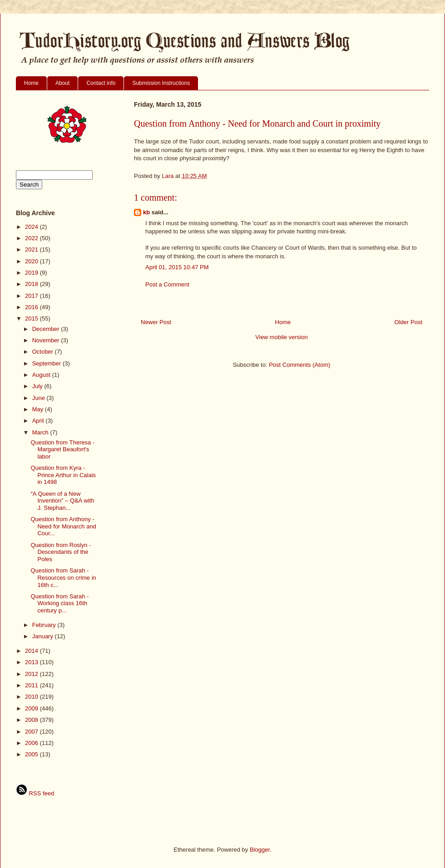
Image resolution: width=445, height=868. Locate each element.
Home (31, 83)
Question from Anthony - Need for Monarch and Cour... (63, 526)
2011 (32, 685)
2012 (32, 674)
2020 (32, 261)
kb (146, 212)
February (45, 625)
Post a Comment (167, 284)
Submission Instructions (161, 83)
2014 (32, 651)
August (42, 375)
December (47, 329)
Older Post (408, 322)
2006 (32, 743)
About (62, 83)
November (47, 340)
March (41, 432)
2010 (32, 697)
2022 (32, 238)
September (47, 363)
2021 (32, 249)
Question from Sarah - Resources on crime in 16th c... (63, 577)
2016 (32, 307)
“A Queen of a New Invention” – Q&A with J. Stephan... (62, 501)
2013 (32, 662)
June (40, 398)
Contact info (101, 83)
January (44, 636)
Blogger (260, 850)
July (38, 386)
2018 (32, 284)
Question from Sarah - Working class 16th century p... (59, 603)
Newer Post (156, 322)
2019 (32, 273)
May (39, 409)
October (44, 352)
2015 (32, 318)
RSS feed (35, 793)
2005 (32, 754)
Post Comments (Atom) (299, 365)
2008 (32, 720)
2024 (32, 227)
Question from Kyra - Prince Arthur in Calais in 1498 (63, 475)
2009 (32, 708)
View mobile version (281, 337)
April (39, 421)
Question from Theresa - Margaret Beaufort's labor (62, 449)
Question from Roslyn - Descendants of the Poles (61, 552)
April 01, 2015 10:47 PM (177, 267)
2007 (32, 732)
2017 (32, 296)
